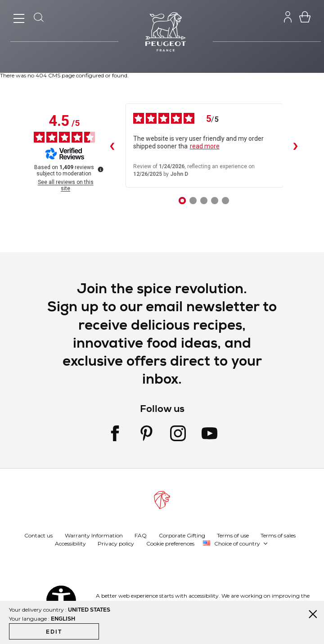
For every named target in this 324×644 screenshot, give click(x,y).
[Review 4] (215, 201)
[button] (236, 543)
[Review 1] (182, 201)
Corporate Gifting (182, 535)
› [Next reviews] (295, 146)
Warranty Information (94, 535)
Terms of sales (278, 535)
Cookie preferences (170, 543)
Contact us (38, 535)
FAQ (141, 535)
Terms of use (233, 535)
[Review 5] (225, 201)
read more (205, 146)
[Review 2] (193, 201)
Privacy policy (116, 543)
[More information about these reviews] (100, 169)
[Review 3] (204, 201)
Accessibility (70, 543)
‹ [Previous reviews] (112, 146)
